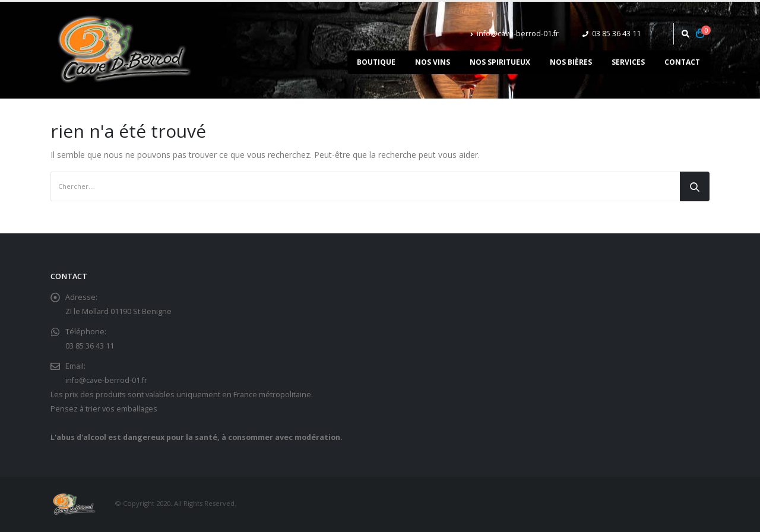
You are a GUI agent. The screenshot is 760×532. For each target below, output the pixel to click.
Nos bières (571, 62)
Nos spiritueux (500, 62)
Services (628, 62)
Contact (682, 62)
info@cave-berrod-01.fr (514, 34)
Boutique (376, 62)
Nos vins (433, 62)
